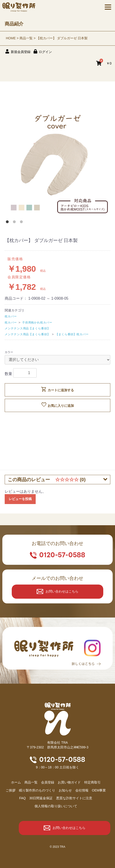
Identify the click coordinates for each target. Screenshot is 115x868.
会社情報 (82, 790)
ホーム (16, 782)
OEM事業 (99, 790)
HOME (11, 38)
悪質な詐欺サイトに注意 (74, 798)
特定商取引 (92, 782)
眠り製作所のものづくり (37, 790)
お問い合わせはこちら (62, 591)
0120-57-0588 (62, 555)
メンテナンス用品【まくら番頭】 (27, 328)
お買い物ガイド (69, 782)
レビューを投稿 (20, 499)
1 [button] (8, 223)
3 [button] (22, 223)
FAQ (23, 798)
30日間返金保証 (41, 798)
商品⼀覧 (31, 782)
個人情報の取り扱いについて (56, 806)
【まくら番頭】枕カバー (72, 334)
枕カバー (11, 316)
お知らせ (65, 790)
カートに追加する (57, 389)
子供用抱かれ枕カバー (37, 323)
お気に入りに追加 (57, 405)
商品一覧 (26, 38)
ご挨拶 (11, 790)
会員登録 (48, 782)
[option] (57, 163)
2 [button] (15, 223)
